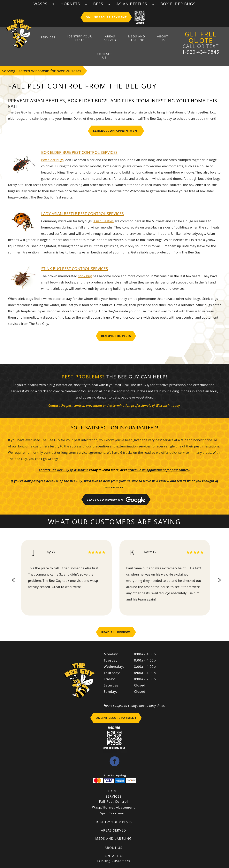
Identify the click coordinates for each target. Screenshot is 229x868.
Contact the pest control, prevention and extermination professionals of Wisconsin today (114, 394)
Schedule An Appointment (116, 119)
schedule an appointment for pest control (159, 459)
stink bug (85, 265)
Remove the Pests (116, 324)
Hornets (70, 4)
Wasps (40, 4)
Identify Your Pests (76, 39)
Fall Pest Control (113, 790)
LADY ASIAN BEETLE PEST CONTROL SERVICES (82, 202)
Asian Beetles (132, 4)
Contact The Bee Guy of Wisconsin (64, 459)
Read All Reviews (116, 621)
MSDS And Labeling (121, 39)
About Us (141, 39)
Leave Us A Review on (116, 489)
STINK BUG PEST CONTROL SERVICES (74, 257)
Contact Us (161, 39)
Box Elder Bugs (178, 4)
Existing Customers (114, 849)
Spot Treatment (114, 802)
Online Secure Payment (106, 17)
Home (114, 780)
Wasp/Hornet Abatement (114, 796)
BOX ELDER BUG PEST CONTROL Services (79, 141)
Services (51, 37)
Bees (98, 4)
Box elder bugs (52, 148)
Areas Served (101, 39)
